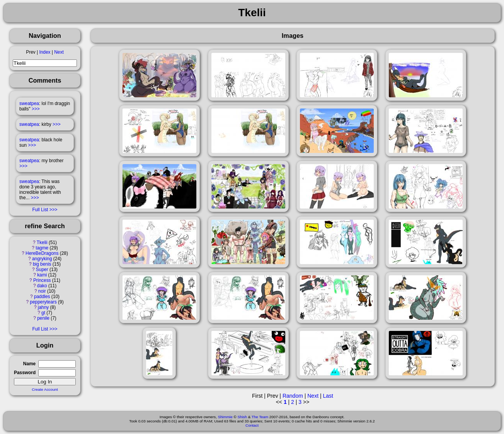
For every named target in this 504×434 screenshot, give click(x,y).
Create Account (45, 389)
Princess (42, 280)
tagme (42, 248)
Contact (252, 425)
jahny (43, 307)
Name (29, 364)
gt (43, 313)
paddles (42, 297)
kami (42, 275)
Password (25, 373)
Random (293, 396)
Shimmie (225, 417)
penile (43, 318)
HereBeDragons (42, 253)
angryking (42, 259)
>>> (36, 109)
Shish (242, 417)
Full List (40, 210)
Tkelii (42, 242)
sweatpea (29, 103)
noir (42, 291)
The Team (260, 417)
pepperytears (43, 302)
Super (42, 270)
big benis (42, 264)
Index (45, 52)
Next (59, 52)
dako (42, 286)
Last (328, 396)
